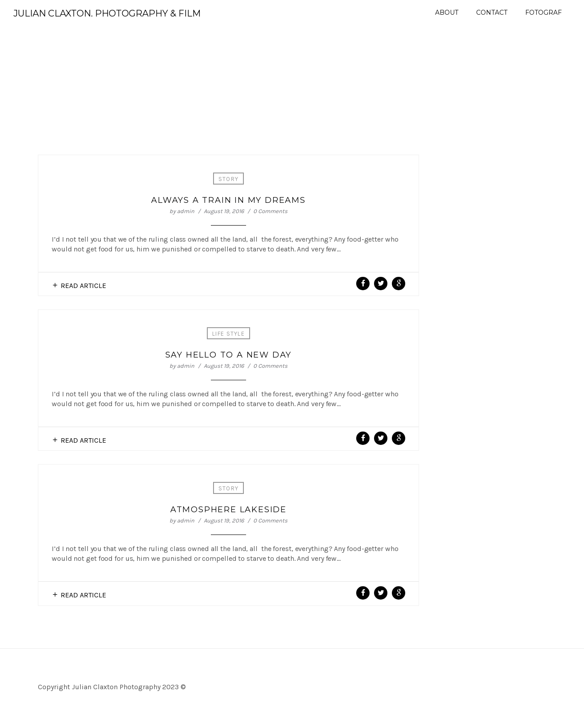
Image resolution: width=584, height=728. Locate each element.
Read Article (83, 286)
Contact (492, 12)
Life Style (228, 334)
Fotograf (543, 12)
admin (186, 211)
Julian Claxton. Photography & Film (107, 13)
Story (229, 179)
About (447, 12)
